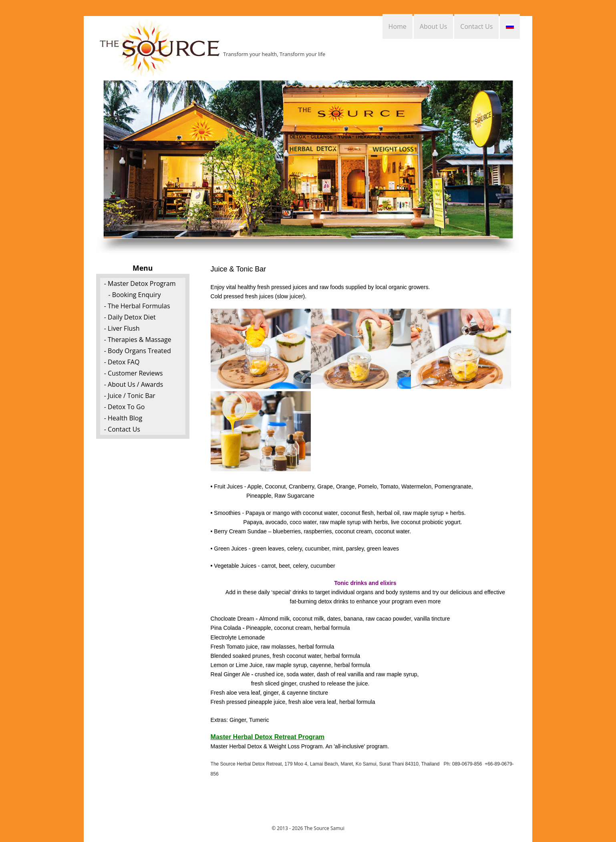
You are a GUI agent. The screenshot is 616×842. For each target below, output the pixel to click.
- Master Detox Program (140, 283)
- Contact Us (122, 429)
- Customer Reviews (134, 373)
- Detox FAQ (122, 362)
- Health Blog (123, 418)
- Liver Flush (122, 328)
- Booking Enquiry (135, 295)
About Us (434, 26)
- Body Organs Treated (138, 351)
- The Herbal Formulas (137, 306)
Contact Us (476, 26)
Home (398, 26)
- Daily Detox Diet (130, 317)
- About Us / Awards (134, 384)
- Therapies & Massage (138, 340)
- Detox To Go (125, 407)
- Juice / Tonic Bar (130, 396)
